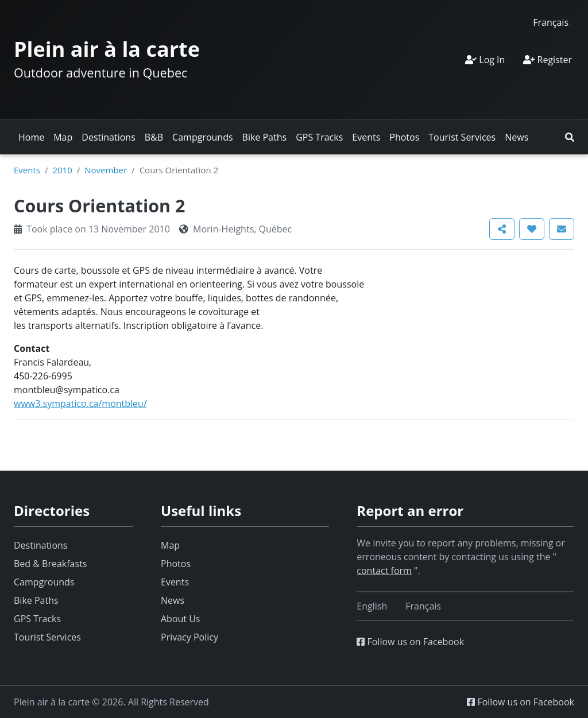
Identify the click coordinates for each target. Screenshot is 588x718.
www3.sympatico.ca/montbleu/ (80, 403)
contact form (384, 570)
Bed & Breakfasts (50, 564)
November (106, 170)
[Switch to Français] (551, 22)
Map (63, 137)
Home (31, 137)
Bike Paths (265, 137)
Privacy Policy (189, 637)
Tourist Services (462, 137)
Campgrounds (202, 137)
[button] (570, 137)
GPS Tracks (319, 137)
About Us (181, 619)
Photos (404, 137)
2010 (62, 170)
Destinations (108, 137)
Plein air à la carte (107, 49)
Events (366, 137)
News (517, 137)
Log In (485, 60)
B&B (154, 137)
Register (548, 60)
